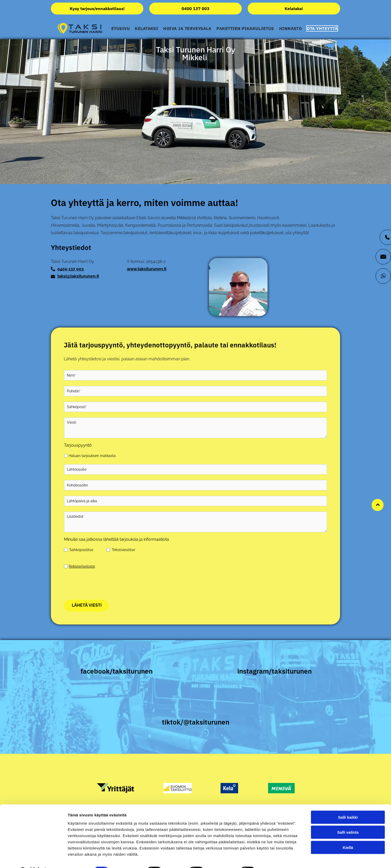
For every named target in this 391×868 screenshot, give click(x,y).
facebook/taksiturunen (117, 671)
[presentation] (103, 584)
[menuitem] (120, 28)
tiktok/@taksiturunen (196, 722)
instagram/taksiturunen (275, 671)
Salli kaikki (348, 821)
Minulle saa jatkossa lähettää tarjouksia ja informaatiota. (117, 539)
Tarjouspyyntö (78, 445)
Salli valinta (348, 837)
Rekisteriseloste (82, 566)
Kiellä (348, 852)
